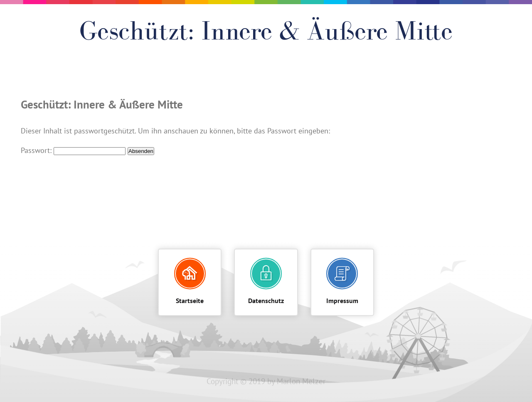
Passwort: (73, 150)
